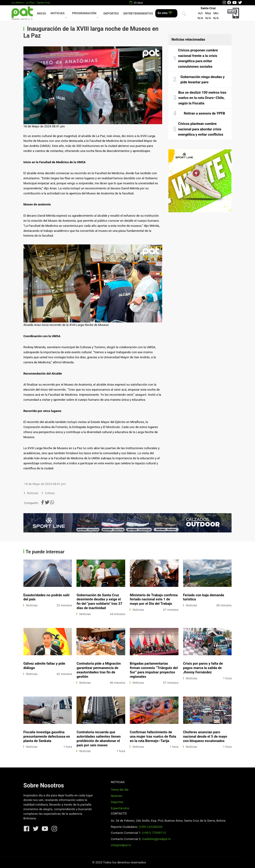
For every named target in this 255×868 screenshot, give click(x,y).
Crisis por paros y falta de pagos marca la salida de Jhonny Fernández (203, 668)
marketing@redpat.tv (156, 839)
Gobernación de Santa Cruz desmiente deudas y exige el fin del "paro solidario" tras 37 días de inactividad (99, 602)
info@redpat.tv (121, 845)
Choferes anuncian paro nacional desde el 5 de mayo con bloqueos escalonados (205, 736)
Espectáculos (120, 808)
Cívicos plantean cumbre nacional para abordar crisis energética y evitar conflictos (201, 129)
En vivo (165, 13)
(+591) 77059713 (154, 833)
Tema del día (119, 790)
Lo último (17, 3)
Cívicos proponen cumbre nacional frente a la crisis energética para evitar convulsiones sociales (198, 58)
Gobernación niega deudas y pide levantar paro (203, 80)
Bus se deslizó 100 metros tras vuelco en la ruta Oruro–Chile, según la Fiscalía (202, 98)
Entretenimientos (138, 13)
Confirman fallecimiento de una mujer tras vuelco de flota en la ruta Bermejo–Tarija (153, 736)
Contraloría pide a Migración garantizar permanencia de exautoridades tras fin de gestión (99, 670)
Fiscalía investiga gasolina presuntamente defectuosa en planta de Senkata (47, 736)
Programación (84, 13)
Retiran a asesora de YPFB (204, 113)
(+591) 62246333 (151, 827)
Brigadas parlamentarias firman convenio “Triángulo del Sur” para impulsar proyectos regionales (154, 670)
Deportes (111, 13)
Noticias (58, 13)
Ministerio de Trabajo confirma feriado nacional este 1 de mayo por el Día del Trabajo (154, 599)
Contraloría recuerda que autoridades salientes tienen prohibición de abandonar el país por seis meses (99, 739)
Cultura (50, 493)
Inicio (41, 13)
